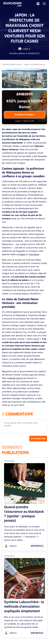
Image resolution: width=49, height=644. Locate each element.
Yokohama (34, 254)
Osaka (22, 254)
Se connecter (38, 439)
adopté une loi (15, 378)
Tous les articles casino (12, 64)
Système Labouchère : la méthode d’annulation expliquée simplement (24, 606)
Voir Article (37, 546)
